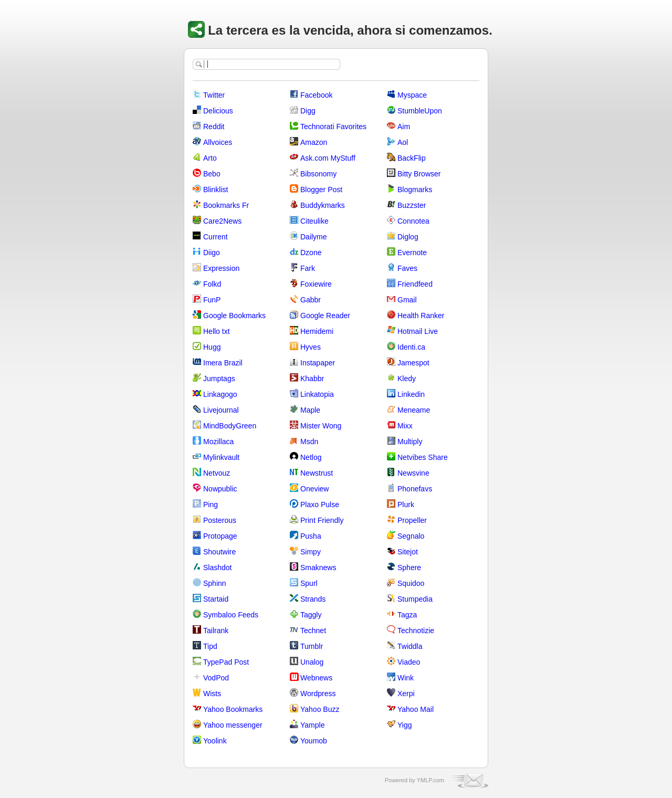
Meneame (414, 410)
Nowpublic (220, 489)
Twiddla (410, 646)
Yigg (405, 725)
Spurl (309, 583)
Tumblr (312, 646)
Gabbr (311, 300)
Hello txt (217, 331)
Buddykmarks (323, 205)
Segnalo (411, 536)
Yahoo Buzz (320, 709)
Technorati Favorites (333, 127)
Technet (313, 631)
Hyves (311, 347)
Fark (308, 268)
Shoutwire (219, 552)
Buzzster (412, 205)
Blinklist (216, 190)
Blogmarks (415, 190)
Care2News (222, 221)
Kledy (407, 379)
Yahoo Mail (416, 709)
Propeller (412, 520)
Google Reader (325, 316)
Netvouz (217, 473)
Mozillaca (218, 442)
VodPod (216, 678)
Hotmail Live (418, 331)
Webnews (316, 678)
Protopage (220, 536)
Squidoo (411, 583)
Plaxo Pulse (320, 505)
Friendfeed (415, 284)
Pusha (311, 536)
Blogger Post (321, 190)
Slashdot (217, 568)
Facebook (316, 95)
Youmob (314, 741)
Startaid (216, 599)
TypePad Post (226, 662)
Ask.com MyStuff (328, 158)
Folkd (212, 284)
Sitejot (408, 552)
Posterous (220, 520)
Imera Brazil (223, 363)
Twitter (214, 95)
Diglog (408, 237)
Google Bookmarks (234, 316)
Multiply (410, 442)
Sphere (409, 568)
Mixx (405, 426)
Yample (312, 725)
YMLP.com (430, 780)
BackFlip (412, 158)
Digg (308, 111)
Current (216, 237)
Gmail (407, 300)
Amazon (314, 142)
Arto (210, 158)
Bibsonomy (318, 174)
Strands (313, 599)
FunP (212, 300)
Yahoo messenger (233, 725)
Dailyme (314, 237)
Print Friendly (322, 520)
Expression (221, 268)
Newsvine (413, 473)
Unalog (312, 662)
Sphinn (215, 583)
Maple (310, 410)
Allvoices (218, 142)
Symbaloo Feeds (231, 615)
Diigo (212, 253)
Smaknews (318, 568)
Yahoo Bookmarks (233, 709)
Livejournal (221, 410)
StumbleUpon (420, 111)
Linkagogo (220, 394)
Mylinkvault (221, 457)
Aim (404, 127)
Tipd (210, 646)
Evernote (412, 253)
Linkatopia (317, 394)
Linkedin (411, 394)
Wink (406, 678)
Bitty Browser (419, 174)
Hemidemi (317, 331)
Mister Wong (321, 426)
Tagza (407, 615)
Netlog (311, 457)
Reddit (214, 127)
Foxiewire (316, 284)
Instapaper (318, 363)
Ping (211, 505)
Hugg (212, 347)
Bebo (212, 174)
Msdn (309, 442)
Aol (403, 142)
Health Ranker (421, 316)
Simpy (311, 552)
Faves (407, 268)
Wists (212, 694)
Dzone (311, 253)
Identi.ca (411, 347)
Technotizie (416, 631)
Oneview (314, 489)
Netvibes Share (423, 457)
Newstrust (317, 473)
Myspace (412, 95)
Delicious (218, 111)
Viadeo (409, 662)
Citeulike (314, 221)
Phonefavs (415, 489)
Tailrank (216, 631)
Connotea (413, 221)
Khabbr (312, 379)
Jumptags (219, 379)
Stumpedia (415, 599)
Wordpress (318, 694)
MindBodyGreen (230, 426)
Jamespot (413, 363)
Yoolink (215, 741)
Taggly (311, 615)
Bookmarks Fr (226, 205)
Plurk (406, 505)
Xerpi (406, 694)
